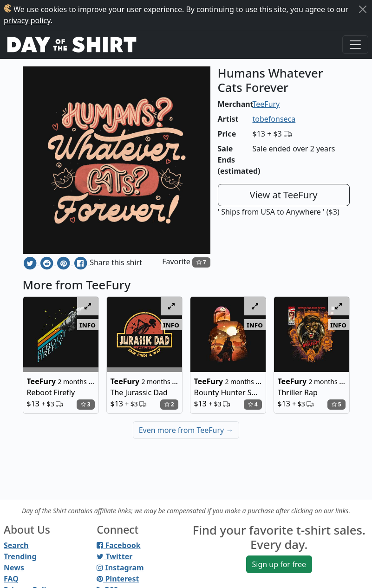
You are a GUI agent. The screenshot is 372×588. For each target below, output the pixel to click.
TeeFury (266, 104)
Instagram (120, 568)
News (14, 568)
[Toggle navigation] (355, 45)
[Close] (363, 9)
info (88, 325)
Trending (20, 556)
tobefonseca (274, 119)
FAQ (11, 579)
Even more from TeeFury (186, 430)
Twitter (114, 556)
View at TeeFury (283, 195)
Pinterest (118, 579)
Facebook (118, 545)
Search (16, 545)
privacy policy (27, 20)
